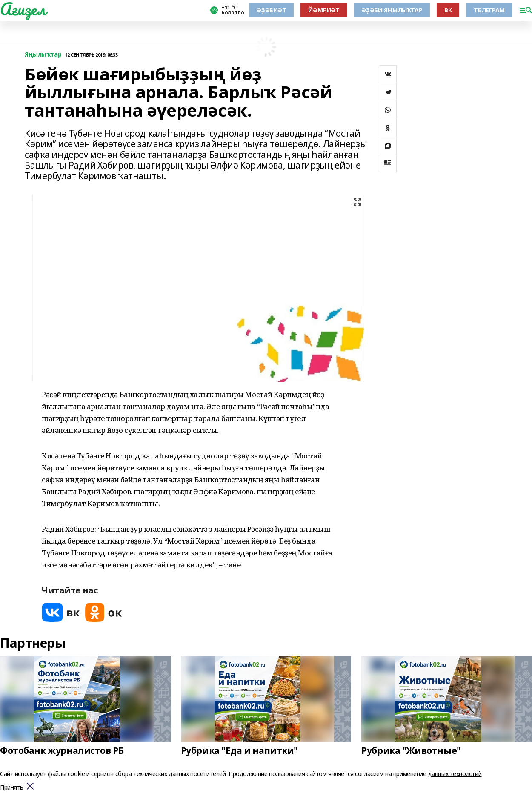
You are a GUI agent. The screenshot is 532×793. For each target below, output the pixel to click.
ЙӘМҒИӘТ (324, 10)
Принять (12, 788)
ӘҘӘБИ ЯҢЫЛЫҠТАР (392, 10)
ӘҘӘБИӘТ (271, 10)
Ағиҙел (23, 9)
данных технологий (455, 774)
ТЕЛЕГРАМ (489, 10)
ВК (448, 10)
